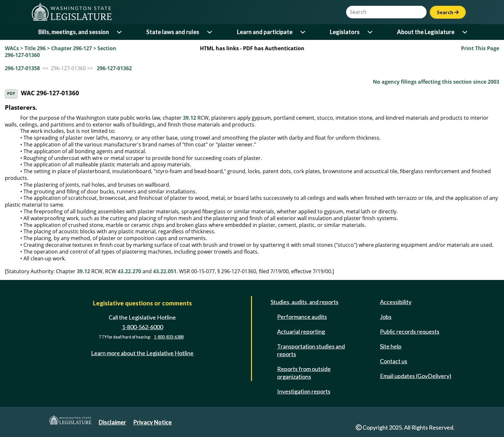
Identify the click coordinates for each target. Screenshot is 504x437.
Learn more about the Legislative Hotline (142, 353)
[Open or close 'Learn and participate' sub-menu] (303, 32)
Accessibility (396, 302)
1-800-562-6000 (142, 327)
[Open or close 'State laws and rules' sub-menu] (210, 32)
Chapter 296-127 (72, 48)
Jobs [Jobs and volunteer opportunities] (386, 317)
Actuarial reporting (301, 331)
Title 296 (35, 48)
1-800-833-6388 (169, 337)
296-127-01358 (22, 68)
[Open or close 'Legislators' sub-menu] (370, 32)
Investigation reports (304, 391)
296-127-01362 (114, 68)
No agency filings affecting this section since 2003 (436, 82)
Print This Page (480, 48)
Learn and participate (265, 32)
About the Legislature (426, 32)
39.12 (189, 118)
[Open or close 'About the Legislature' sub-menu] (465, 32)
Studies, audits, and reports (305, 302)
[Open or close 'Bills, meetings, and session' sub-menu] (120, 32)
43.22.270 (129, 271)
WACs (12, 48)
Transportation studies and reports (311, 350)
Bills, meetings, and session (74, 32)
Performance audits (302, 317)
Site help (391, 346)
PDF (11, 93)
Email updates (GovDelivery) (416, 376)
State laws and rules (173, 32)
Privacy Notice (153, 422)
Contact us (394, 361)
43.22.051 (165, 271)
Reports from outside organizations (304, 373)
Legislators (345, 32)
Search (448, 12)
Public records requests (410, 331)
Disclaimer (112, 422)
